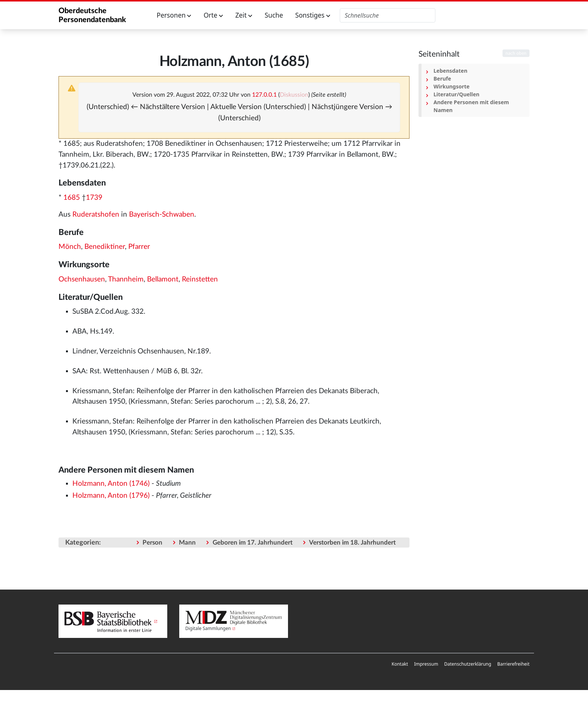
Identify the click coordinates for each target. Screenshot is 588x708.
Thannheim (126, 279)
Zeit (244, 15)
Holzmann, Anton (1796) (111, 496)
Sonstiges (313, 15)
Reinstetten (200, 279)
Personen (174, 15)
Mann (187, 543)
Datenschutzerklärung (467, 664)
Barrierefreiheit (513, 664)
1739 (94, 198)
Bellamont (163, 279)
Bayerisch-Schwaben (162, 215)
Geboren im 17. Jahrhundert (253, 543)
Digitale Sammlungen (208, 628)
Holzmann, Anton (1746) (111, 484)
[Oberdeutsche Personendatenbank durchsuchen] (388, 15)
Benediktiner (105, 247)
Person (152, 543)
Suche (274, 15)
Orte (213, 15)
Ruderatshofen (96, 215)
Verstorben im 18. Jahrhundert (352, 543)
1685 (72, 198)
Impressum (426, 664)
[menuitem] (400, 664)
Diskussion (294, 95)
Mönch (70, 247)
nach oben (516, 53)
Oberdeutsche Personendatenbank (92, 15)
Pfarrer (139, 247)
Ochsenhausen (82, 279)
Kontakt (400, 664)
